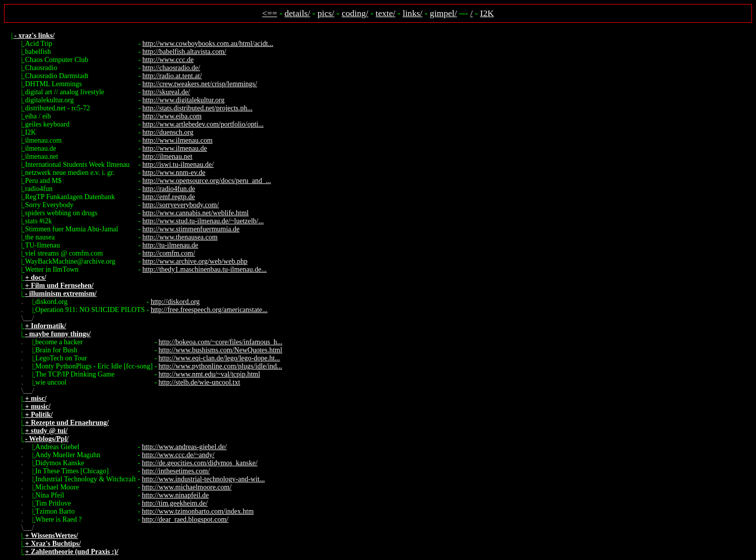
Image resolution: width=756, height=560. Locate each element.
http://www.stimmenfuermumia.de (191, 229)
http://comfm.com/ (169, 253)
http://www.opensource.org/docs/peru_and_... (207, 181)
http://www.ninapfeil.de (175, 495)
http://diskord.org (175, 302)
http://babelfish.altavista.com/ (184, 52)
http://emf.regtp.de (169, 197)
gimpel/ (444, 13)
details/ (298, 13)
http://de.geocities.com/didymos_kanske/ (199, 463)
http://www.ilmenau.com (178, 140)
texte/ (385, 13)
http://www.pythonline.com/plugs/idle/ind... (220, 366)
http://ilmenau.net (168, 157)
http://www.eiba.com (172, 116)
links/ (413, 13)
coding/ (355, 13)
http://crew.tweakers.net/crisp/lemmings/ (200, 84)
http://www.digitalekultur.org (184, 100)
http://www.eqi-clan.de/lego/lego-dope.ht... (219, 358)
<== (270, 13)
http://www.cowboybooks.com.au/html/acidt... (208, 44)
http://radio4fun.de (169, 189)
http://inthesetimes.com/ (176, 471)
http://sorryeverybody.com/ (181, 205)
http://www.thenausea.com (180, 237)
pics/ (326, 13)
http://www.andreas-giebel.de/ (184, 447)
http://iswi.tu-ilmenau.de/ (178, 165)
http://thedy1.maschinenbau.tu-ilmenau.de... (205, 269)
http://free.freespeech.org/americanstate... (209, 310)
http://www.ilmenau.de (175, 148)
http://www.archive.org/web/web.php (195, 261)
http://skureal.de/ (166, 92)
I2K (487, 13)
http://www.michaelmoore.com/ (186, 487)
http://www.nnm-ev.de (174, 173)
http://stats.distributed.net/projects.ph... (198, 108)
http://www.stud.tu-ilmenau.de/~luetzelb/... (203, 221)
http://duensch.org (168, 132)
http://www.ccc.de (168, 60)
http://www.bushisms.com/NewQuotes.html (220, 350)
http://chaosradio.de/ (172, 68)
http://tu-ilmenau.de (171, 245)
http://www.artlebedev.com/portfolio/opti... (203, 124)
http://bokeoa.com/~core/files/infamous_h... (221, 342)
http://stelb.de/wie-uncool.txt (200, 382)
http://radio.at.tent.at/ (172, 76)
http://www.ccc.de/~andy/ (178, 455)
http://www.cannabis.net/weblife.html (196, 213)
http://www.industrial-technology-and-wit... (203, 479)
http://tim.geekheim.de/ (175, 503)
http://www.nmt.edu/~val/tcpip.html (209, 374)
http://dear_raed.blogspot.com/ (185, 519)
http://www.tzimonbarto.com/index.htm (198, 511)
